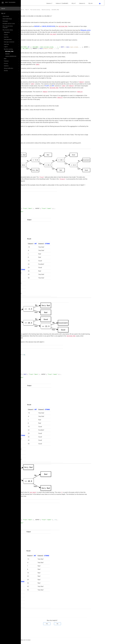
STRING (43, 270)
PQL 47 (10, 13)
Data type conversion (12, 42)
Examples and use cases (11, 24)
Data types (11, 21)
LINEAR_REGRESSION (11, 56)
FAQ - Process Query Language (8, 27)
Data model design (11, 19)
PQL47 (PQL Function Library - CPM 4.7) (35, 10)
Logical (12, 47)
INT (74, 86)
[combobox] (10, 9)
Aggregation (12, 32)
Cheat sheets (6, 16)
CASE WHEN (31, 122)
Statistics (12, 66)
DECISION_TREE (9, 51)
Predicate (12, 61)
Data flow (12, 37)
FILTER (40, 334)
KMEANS (7, 54)
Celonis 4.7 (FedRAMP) (83, 3)
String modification (12, 68)
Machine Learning (12, 49)
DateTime (12, 44)
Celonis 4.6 (103, 3)
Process (12, 64)
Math (12, 59)
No (78, 624)
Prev (28, 631)
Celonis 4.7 (70, 3)
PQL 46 (111, 3)
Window (12, 71)
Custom (12, 35)
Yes (68, 624)
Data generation (12, 40)
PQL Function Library (11, 30)
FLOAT (68, 86)
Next (109, 631)
